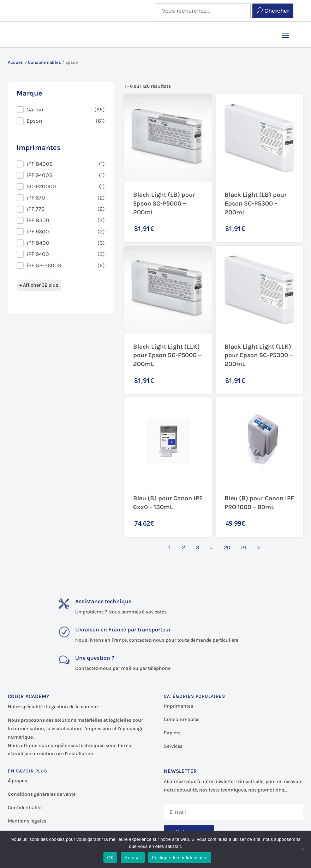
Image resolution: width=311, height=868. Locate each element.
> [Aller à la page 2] (258, 547)
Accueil (16, 62)
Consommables (44, 62)
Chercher (277, 11)
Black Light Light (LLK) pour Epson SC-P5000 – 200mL (167, 355)
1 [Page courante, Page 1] (169, 547)
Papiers (172, 733)
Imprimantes (178, 706)
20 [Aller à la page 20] (227, 547)
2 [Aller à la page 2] (183, 547)
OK (110, 858)
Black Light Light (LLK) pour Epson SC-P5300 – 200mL (259, 355)
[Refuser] (302, 849)
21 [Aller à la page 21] (244, 547)
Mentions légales (27, 821)
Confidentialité (25, 808)
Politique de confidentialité (180, 858)
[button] (61, 110)
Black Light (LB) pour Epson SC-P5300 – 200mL (256, 203)
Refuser (133, 858)
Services (173, 746)
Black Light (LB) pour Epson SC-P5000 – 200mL (164, 203)
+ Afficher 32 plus (39, 285)
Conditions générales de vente (42, 794)
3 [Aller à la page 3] (198, 547)
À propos (17, 781)
